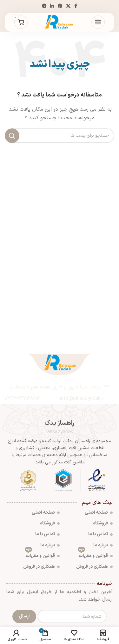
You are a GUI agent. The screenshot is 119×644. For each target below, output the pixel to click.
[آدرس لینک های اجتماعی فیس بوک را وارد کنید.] (76, 6)
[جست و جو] (60, 136)
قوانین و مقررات (95, 555)
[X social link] (68, 6)
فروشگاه (103, 523)
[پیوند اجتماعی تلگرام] (44, 6)
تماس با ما (100, 534)
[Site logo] (59, 22)
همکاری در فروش (94, 567)
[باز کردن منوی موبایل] (98, 22)
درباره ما (103, 545)
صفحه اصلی (99, 513)
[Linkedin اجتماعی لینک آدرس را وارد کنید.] (52, 6)
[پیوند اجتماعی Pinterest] (60, 6)
